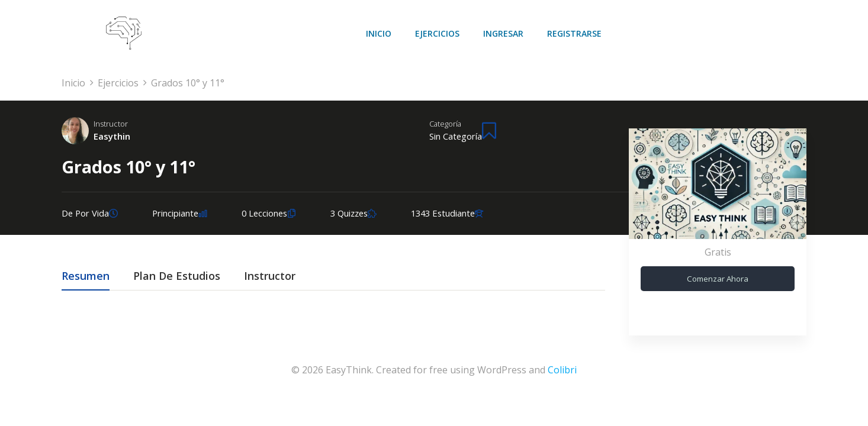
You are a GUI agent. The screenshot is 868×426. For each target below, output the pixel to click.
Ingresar (503, 33)
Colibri (562, 370)
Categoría (445, 124)
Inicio (379, 33)
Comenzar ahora (718, 279)
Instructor (111, 124)
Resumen (86, 277)
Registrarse (574, 33)
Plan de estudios (177, 277)
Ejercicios (437, 33)
